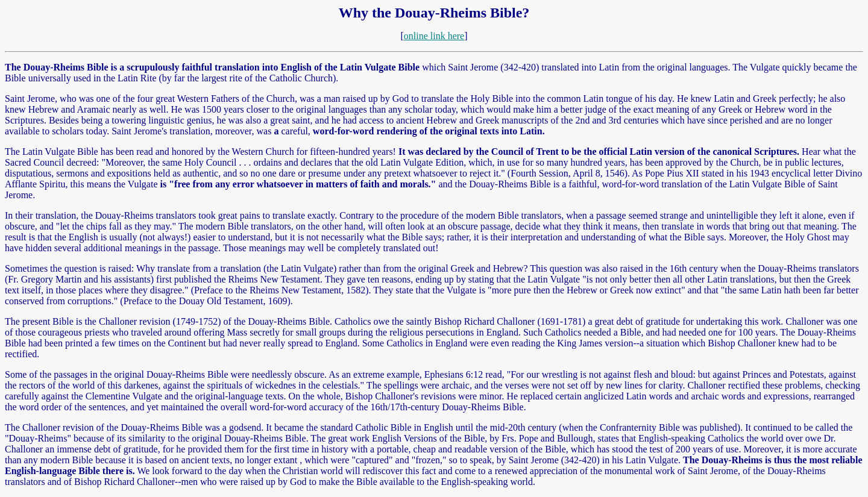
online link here (434, 36)
